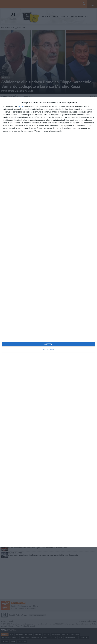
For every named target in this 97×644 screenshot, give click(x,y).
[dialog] (48, 322)
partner (21, 106)
